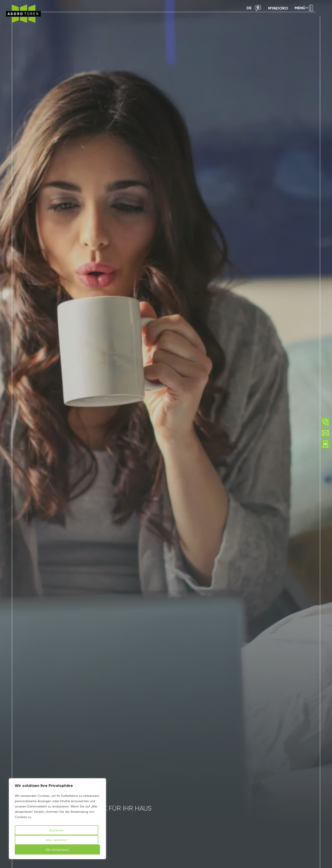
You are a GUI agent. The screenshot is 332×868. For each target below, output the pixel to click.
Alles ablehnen (57, 840)
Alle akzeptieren (57, 850)
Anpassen (57, 830)
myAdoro (278, 8)
